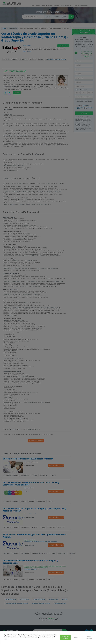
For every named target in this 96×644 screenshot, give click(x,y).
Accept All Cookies (65, 637)
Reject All (77, 637)
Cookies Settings (89, 637)
